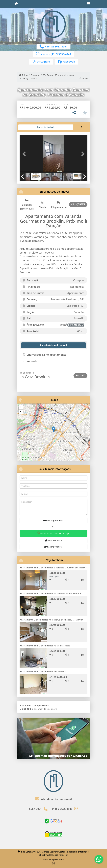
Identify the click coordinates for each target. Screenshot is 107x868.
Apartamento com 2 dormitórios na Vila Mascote (45, 646)
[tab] (29, 127)
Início (23, 75)
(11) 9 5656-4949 (61, 54)
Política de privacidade (53, 859)
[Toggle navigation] (89, 4)
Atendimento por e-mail (54, 799)
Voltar (84, 78)
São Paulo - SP (50, 75)
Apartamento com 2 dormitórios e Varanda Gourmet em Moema (53, 568)
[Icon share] (41, 61)
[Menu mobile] (16, 4)
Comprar (35, 75)
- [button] (21, 412)
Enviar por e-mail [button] (54, 521)
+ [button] (21, 407)
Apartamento (67, 75)
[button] (25, 154)
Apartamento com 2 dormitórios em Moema (43, 672)
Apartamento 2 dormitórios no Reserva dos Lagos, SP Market (51, 620)
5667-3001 (61, 47)
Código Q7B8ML (30, 78)
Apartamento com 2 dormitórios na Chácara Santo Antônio (50, 594)
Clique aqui (26, 709)
